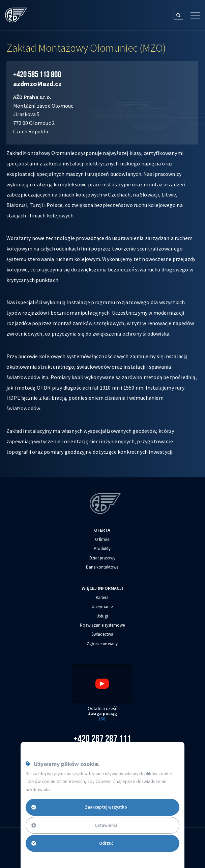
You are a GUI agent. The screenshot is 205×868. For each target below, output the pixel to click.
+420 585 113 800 (37, 74)
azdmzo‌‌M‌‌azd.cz (37, 84)
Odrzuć (72, 843)
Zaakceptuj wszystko (79, 807)
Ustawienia (75, 825)
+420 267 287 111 (102, 739)
